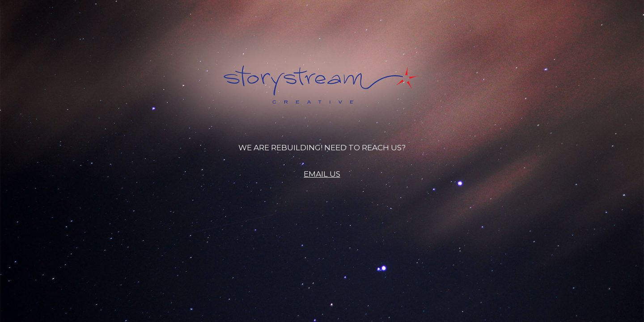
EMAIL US (322, 174)
